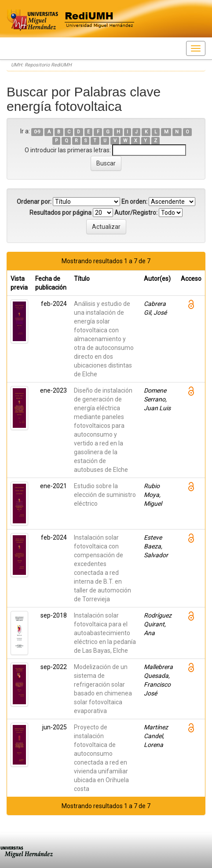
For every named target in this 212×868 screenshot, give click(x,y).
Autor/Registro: (136, 213)
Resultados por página (60, 213)
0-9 (37, 132)
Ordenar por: (34, 202)
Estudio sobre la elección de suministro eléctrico (105, 495)
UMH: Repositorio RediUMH (41, 65)
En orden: (134, 202)
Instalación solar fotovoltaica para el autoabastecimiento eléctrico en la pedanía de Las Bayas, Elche (105, 633)
